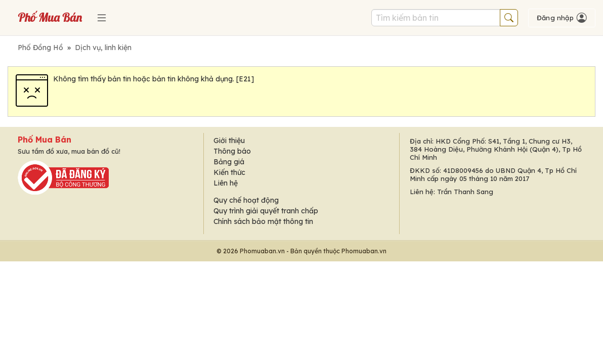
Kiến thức (229, 172)
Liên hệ (226, 183)
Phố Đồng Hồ (40, 48)
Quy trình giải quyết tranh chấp (266, 211)
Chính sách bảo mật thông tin (263, 221)
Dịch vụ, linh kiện (103, 48)
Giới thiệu (229, 141)
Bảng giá (229, 162)
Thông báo (232, 151)
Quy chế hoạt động (246, 200)
